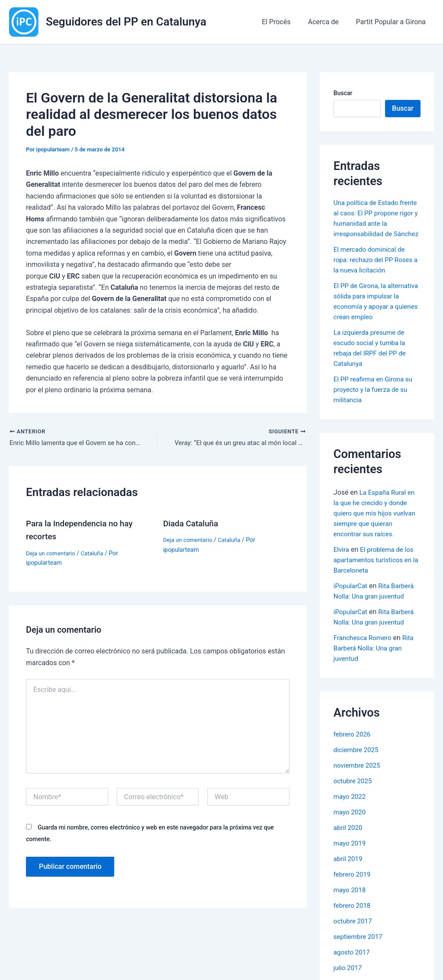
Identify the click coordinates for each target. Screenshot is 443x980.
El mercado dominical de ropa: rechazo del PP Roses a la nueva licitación (376, 270)
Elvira (342, 570)
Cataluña (96, 554)
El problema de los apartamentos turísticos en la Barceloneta (376, 581)
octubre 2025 (354, 802)
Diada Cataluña (192, 525)
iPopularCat (352, 607)
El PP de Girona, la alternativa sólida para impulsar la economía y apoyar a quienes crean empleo (369, 317)
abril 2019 (349, 879)
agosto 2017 (353, 973)
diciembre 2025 (357, 770)
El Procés (285, 22)
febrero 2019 (353, 895)
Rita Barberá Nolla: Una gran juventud (376, 669)
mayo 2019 (351, 864)
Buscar (343, 93)
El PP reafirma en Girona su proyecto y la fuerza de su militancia (376, 410)
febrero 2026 (353, 755)
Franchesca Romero (364, 658)
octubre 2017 (354, 942)
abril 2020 (349, 848)
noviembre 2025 (358, 786)
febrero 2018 (353, 926)
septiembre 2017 (360, 957)
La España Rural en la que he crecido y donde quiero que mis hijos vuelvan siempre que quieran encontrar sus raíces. (377, 534)
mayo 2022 (351, 817)
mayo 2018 (351, 911)
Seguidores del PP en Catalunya (126, 22)
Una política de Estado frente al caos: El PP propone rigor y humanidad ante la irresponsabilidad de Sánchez (376, 223)
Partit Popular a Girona (393, 22)
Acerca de (329, 22)
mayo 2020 (351, 833)
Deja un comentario (52, 554)
